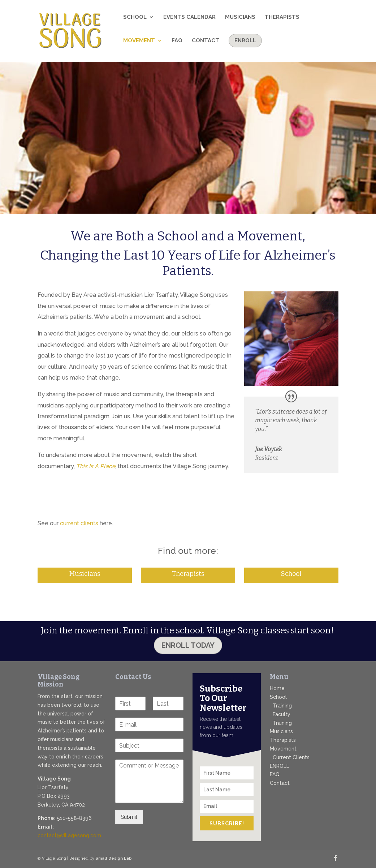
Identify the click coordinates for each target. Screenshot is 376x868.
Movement (139, 41)
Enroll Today (188, 645)
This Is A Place (96, 466)
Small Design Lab (114, 858)
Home (277, 688)
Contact (206, 41)
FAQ (177, 41)
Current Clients (291, 757)
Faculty (282, 714)
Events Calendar (189, 17)
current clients (79, 523)
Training (282, 706)
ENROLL (280, 766)
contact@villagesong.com (69, 835)
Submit (129, 817)
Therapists (282, 17)
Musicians (240, 17)
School (135, 17)
